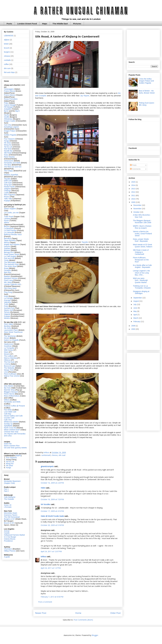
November (138, 209)
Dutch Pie (8, 444)
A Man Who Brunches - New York (142, 216)
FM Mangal (9, 107)
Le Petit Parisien (10, 230)
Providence (8, 541)
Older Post (115, 613)
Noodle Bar (8, 151)
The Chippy (8, 171)
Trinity (7, 260)
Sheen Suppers (10, 209)
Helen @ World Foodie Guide (52, 516)
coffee (6, 64)
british (6, 44)
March (136, 318)
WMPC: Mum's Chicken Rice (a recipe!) (142, 227)
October (137, 212)
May (135, 311)
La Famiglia (8, 298)
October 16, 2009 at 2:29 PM (52, 483)
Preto (6, 306)
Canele (7, 533)
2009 (134, 202)
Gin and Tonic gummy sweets (15, 448)
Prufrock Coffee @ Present (14, 406)
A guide (7, 557)
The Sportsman (10, 336)
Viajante (7, 314)
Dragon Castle (10, 121)
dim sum (7, 68)
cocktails (7, 60)
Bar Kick (7, 388)
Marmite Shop (10, 390)
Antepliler (8, 109)
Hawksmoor (9, 344)
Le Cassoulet (9, 232)
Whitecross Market (11, 422)
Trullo (6, 304)
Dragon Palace (10, 131)
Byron (6, 111)
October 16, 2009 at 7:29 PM (52, 499)
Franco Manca (10, 91)
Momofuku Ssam (11, 513)
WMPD (18, 456)
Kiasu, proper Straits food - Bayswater (141, 240)
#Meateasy (8, 119)
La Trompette (9, 348)
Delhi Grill (8, 181)
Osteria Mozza (10, 539)
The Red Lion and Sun (13, 167)
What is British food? (12, 430)
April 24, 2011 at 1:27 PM (51, 568)
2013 (134, 189)
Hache (7, 115)
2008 (134, 326)
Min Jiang (8, 282)
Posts (9, 24)
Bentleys (8, 326)
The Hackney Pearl (11, 264)
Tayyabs (85, 242)
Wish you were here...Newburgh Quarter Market (140, 280)
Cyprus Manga (10, 105)
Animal (7, 531)
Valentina (8, 302)
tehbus (43, 557)
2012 (134, 192)
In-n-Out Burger (10, 537)
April (135, 315)
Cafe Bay (8, 414)
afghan (7, 40)
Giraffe (7, 117)
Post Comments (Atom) (83, 620)
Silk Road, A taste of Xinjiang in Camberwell (141, 252)
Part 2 (6, 491)
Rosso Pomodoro (11, 99)
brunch (7, 48)
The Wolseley (9, 368)
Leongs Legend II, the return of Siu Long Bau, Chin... (141, 273)
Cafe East (8, 183)
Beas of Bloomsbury (12, 396)
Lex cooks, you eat (11, 213)
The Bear (8, 165)
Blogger (95, 635)
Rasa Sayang (9, 157)
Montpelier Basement (12, 481)
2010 (134, 199)
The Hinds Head (10, 266)
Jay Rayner (85, 96)
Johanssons (9, 161)
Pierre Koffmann (10, 374)
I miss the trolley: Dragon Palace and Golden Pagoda (146, 81)
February (137, 322)
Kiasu (6, 155)
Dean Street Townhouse (13, 332)
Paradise (7, 270)
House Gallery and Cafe (13, 416)
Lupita (6, 193)
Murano (7, 354)
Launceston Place (11, 330)
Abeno (6, 223)
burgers (7, 52)
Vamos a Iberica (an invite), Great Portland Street (142, 234)
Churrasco (8, 549)
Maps (45, 24)
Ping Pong (8, 292)
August (136, 301)
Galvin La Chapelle (11, 340)
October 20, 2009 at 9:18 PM (52, 525)
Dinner (7, 338)
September (138, 298)
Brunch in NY (9, 523)
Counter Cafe (9, 418)
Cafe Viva (8, 420)
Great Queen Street (12, 254)
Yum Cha (8, 125)
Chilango (8, 191)
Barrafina (8, 238)
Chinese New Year (11, 432)
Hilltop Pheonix (10, 551)
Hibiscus (7, 360)
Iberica (7, 242)
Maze (6, 352)
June (135, 308)
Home (78, 613)
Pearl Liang (8, 280)
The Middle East (60, 24)
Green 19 (8, 505)
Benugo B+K (9, 252)
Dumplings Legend (11, 127)
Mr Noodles (46, 504)
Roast (6, 268)
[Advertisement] (143, 43)
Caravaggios (9, 89)
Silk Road (8, 153)
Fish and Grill (9, 258)
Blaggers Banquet (11, 392)
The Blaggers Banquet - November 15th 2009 (142, 222)
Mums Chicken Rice (12, 446)
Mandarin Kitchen (11, 278)
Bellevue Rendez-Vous (13, 234)
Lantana (7, 219)
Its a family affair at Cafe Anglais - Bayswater (142, 266)
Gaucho (7, 246)
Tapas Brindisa (10, 240)
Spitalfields (8, 426)
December (138, 205)
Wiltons (7, 400)
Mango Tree (9, 370)
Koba (6, 296)
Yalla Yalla (8, 199)
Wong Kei (8, 145)
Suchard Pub (9, 308)
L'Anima (7, 364)
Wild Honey (9, 350)
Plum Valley (9, 324)
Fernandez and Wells (12, 163)
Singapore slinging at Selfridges (141, 292)
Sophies (7, 248)
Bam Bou (8, 272)
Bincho (7, 226)
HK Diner (8, 143)
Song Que (8, 185)
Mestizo (7, 318)
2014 (134, 185)
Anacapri (8, 300)
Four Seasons (9, 139)
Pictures (77, 24)
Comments (135, 169)
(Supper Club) (9, 483)
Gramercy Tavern (11, 515)
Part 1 (6, 489)
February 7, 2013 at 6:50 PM (52, 597)
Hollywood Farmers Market (14, 535)
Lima (6, 372)
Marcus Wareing (10, 358)
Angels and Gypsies (12, 244)
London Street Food (27, 24)
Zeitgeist (7, 189)
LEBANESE (9, 36)
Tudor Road (9, 217)
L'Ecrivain (8, 507)
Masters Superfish (11, 175)
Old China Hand (10, 288)
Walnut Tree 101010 (12, 376)
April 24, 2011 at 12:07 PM (51, 551)
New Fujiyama (10, 195)
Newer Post (41, 613)
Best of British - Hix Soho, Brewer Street (147, 92)
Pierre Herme (9, 394)
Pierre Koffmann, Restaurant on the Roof (141, 260)
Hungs (7, 141)
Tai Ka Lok (8, 147)
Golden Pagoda (10, 135)
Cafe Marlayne (10, 497)
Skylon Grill (8, 310)
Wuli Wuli (8, 149)
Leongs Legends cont (12, 284)
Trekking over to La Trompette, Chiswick (142, 287)
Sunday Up (8, 424)
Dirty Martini (9, 386)
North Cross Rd (10, 428)
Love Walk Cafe (10, 412)
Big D (17, 111)
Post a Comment (45, 602)
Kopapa (7, 201)
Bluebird (7, 250)
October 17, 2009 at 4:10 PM (52, 511)
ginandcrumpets (47, 466)
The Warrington (10, 262)
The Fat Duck (9, 362)
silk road (62, 455)
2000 (134, 329)
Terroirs (7, 312)
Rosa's (7, 197)
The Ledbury (9, 356)
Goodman (8, 346)
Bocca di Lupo (10, 366)
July (135, 304)
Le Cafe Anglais (10, 256)
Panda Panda (9, 187)
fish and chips (9, 72)
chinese (55, 455)
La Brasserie (9, 228)
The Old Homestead (12, 517)
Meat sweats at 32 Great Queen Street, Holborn (143, 246)
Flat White (8, 410)
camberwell (46, 455)
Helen (43, 488)
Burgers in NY (9, 519)
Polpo (6, 103)
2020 (134, 182)
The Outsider (9, 499)
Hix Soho (8, 328)
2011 (134, 195)
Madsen (7, 276)
